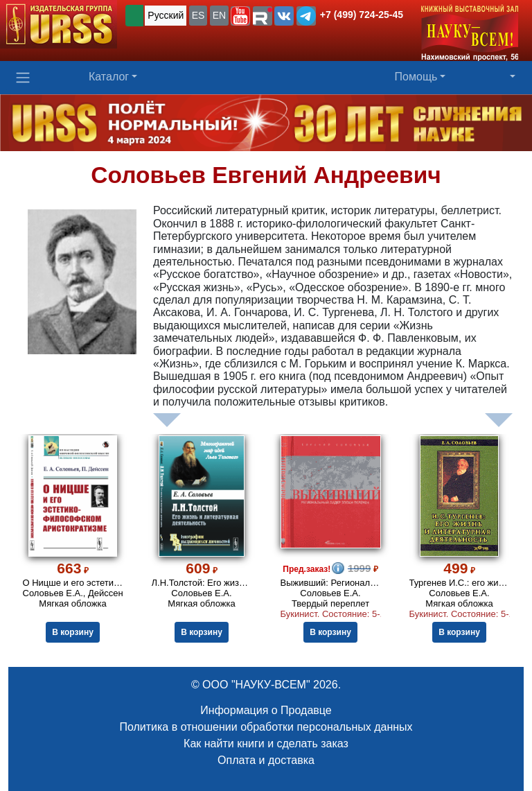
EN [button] (219, 15)
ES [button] (198, 15)
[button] (240, 16)
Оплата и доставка (266, 760)
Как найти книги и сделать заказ (266, 744)
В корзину (73, 632)
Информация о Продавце (266, 710)
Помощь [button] (416, 77)
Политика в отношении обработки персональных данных (266, 727)
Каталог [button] (109, 77)
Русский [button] (166, 15)
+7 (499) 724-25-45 (362, 15)
